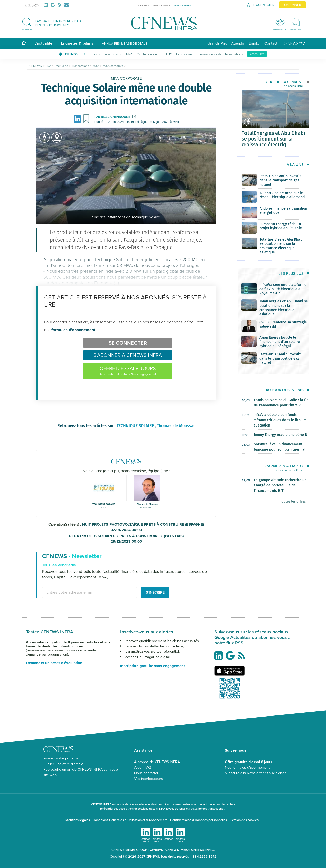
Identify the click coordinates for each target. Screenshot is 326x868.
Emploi (254, 43)
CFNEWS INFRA (182, 5)
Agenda (238, 43)
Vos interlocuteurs (149, 779)
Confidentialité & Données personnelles (199, 820)
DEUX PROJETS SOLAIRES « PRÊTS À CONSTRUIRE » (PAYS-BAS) (126, 539)
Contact (271, 43)
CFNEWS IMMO (161, 5)
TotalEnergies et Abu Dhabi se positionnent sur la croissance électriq (273, 139)
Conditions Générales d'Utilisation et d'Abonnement (130, 820)
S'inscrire (155, 592)
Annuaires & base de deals (125, 44)
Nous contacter (146, 773)
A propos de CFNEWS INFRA (157, 762)
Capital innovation (149, 54)
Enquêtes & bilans (77, 43)
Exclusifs (95, 54)
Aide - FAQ (143, 767)
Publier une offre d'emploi (64, 764)
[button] (54, 23)
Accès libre (257, 54)
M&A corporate (126, 78)
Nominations (234, 54)
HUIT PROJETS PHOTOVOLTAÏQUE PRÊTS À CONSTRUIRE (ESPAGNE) (126, 527)
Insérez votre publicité (61, 758)
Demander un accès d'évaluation (54, 663)
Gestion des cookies (244, 820)
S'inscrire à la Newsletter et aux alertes (256, 773)
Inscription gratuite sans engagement (153, 666)
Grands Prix (217, 43)
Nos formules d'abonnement (247, 767)
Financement (185, 54)
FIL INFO (75, 54)
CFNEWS (144, 5)
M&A (129, 54)
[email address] (89, 592)
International (113, 54)
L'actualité (43, 43)
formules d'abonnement (73, 330)
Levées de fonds (210, 54)
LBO (169, 54)
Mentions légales (78, 820)
